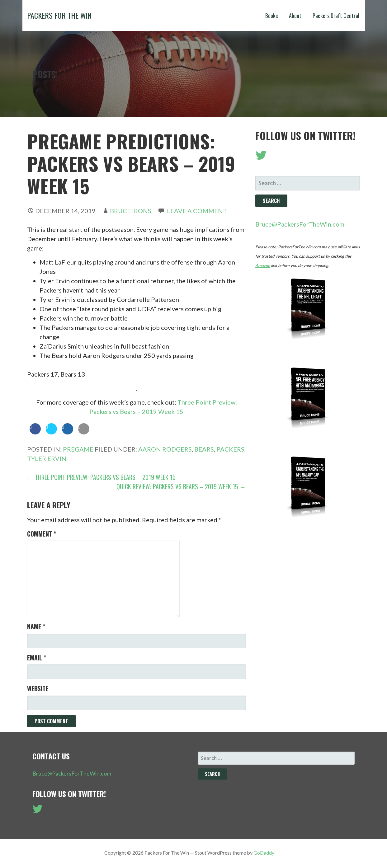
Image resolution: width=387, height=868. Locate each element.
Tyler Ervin (47, 458)
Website (38, 688)
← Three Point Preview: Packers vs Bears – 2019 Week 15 (101, 477)
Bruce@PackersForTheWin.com (300, 224)
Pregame (78, 449)
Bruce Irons (131, 211)
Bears (204, 449)
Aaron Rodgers (165, 449)
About (295, 16)
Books (271, 16)
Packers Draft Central (336, 16)
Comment (42, 534)
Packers (230, 449)
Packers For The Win (59, 15)
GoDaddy (264, 853)
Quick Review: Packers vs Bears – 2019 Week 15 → (181, 486)
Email (37, 658)
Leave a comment (197, 211)
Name (36, 626)
